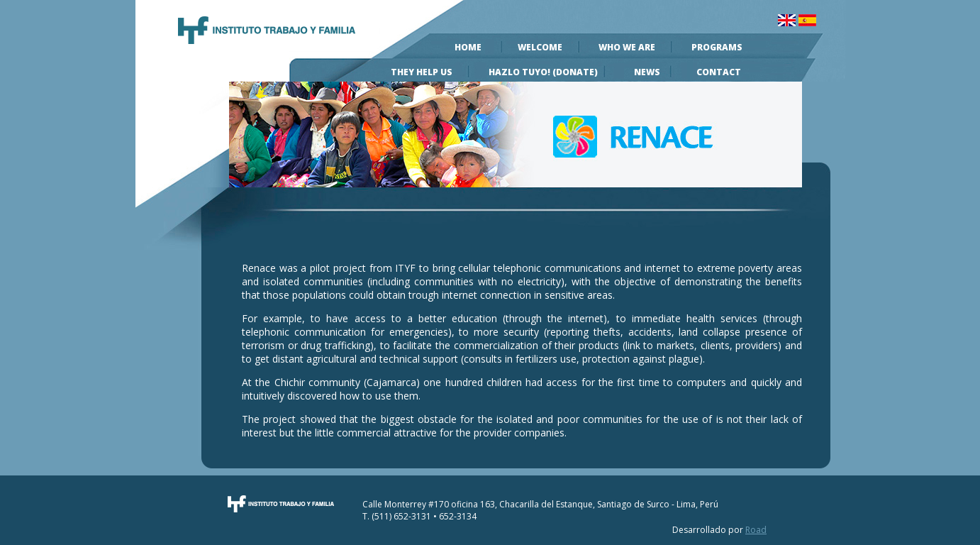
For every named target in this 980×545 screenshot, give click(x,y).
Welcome (540, 47)
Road (756, 530)
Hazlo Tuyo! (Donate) (543, 72)
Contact (719, 72)
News (647, 72)
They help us (422, 72)
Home (468, 47)
